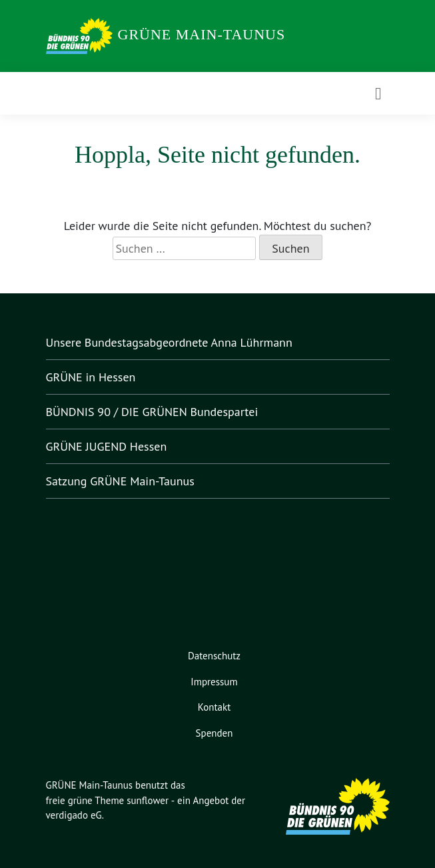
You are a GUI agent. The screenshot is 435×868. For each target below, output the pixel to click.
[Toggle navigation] (378, 93)
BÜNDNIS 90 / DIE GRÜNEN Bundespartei (161, 412)
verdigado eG (76, 816)
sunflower (151, 801)
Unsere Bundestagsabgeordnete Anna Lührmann (176, 343)
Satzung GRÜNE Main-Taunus (127, 481)
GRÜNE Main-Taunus (202, 34)
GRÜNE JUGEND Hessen (116, 447)
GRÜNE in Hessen (96, 377)
